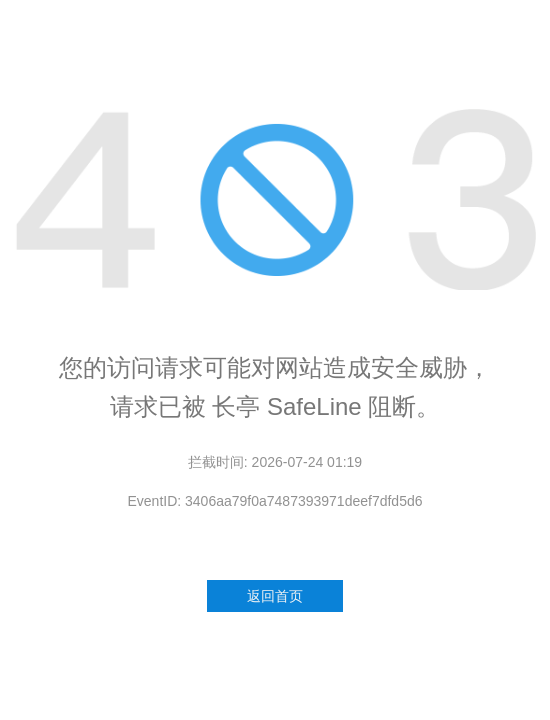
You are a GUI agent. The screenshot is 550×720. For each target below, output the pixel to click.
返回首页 (275, 596)
